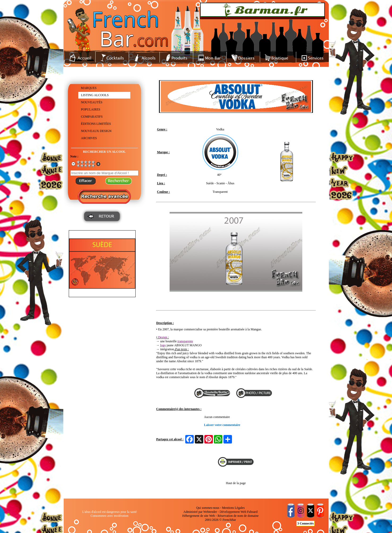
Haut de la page (236, 483)
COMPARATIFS (92, 117)
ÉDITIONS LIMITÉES (96, 124)
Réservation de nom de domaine (238, 516)
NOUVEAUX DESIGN (96, 131)
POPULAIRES (91, 109)
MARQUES (89, 88)
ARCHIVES (89, 138)
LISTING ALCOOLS (95, 95)
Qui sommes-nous (208, 508)
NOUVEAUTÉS (92, 102)
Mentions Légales (233, 508)
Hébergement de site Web (199, 516)
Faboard (252, 512)
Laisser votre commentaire (222, 425)
